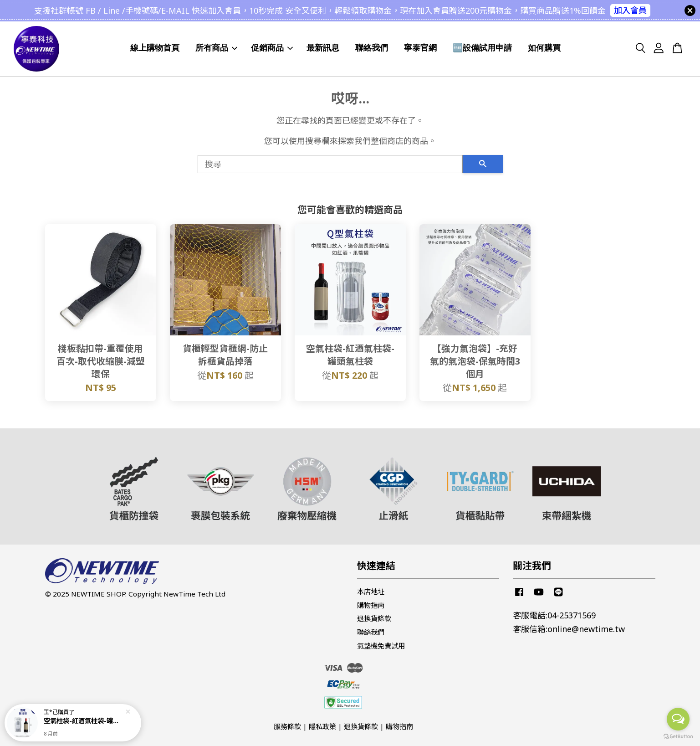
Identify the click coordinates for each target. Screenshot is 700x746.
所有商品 (216, 48)
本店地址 (371, 592)
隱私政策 (322, 726)
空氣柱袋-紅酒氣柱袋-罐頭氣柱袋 (84, 721)
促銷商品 (272, 48)
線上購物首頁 (155, 48)
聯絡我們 (372, 48)
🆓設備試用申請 (482, 48)
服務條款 (287, 726)
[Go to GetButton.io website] (678, 737)
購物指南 (371, 605)
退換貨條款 (374, 618)
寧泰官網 (420, 48)
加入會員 (630, 10)
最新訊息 (323, 48)
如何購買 (544, 48)
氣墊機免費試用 (381, 646)
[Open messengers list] (678, 719)
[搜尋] (330, 164)
